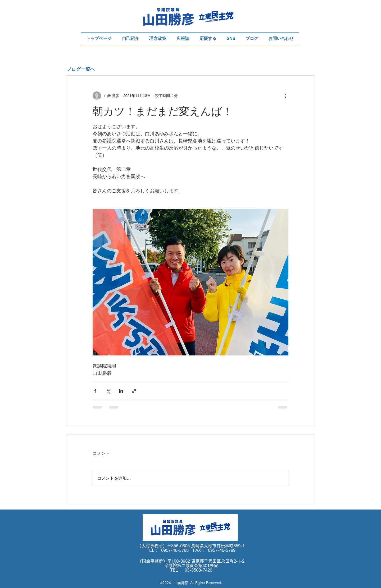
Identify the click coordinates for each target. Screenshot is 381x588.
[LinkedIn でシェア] (121, 391)
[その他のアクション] (285, 96)
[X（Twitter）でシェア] (108, 391)
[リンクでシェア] (134, 391)
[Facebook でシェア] (95, 391)
